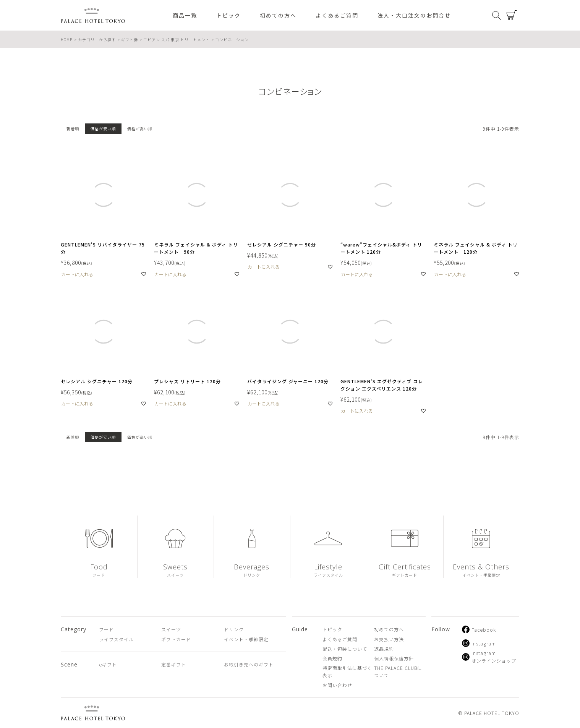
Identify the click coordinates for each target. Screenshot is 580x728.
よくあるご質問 (337, 15)
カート (512, 15)
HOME (67, 40)
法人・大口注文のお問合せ (414, 15)
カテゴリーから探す (97, 40)
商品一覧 (185, 15)
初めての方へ (278, 15)
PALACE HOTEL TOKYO (93, 713)
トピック (228, 15)
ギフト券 (130, 40)
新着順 (73, 129)
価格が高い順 (140, 129)
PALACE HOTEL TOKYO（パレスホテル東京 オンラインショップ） (93, 15)
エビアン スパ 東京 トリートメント (177, 40)
